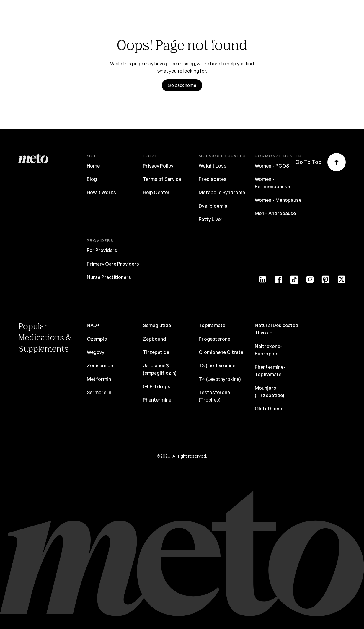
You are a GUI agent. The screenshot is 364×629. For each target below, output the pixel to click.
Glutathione (268, 409)
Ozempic (97, 339)
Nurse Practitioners (109, 277)
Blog (92, 179)
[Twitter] (341, 282)
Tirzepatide (156, 352)
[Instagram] (310, 282)
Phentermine (157, 400)
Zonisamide (100, 365)
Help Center (156, 192)
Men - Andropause (275, 213)
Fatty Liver (210, 219)
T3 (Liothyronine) (218, 365)
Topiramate (212, 325)
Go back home (182, 85)
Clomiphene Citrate (221, 352)
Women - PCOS (272, 166)
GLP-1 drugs (157, 386)
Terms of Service (162, 179)
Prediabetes (212, 179)
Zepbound (154, 339)
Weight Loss (212, 166)
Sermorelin (99, 392)
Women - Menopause (278, 200)
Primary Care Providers (113, 264)
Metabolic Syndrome (222, 192)
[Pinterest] (325, 282)
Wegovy (96, 352)
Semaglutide (157, 325)
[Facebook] (278, 282)
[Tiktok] (294, 282)
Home (93, 166)
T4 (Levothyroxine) (220, 379)
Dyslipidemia (213, 206)
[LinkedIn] (263, 282)
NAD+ (93, 325)
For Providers (102, 250)
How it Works (101, 192)
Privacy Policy (158, 166)
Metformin (99, 379)
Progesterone (214, 339)
